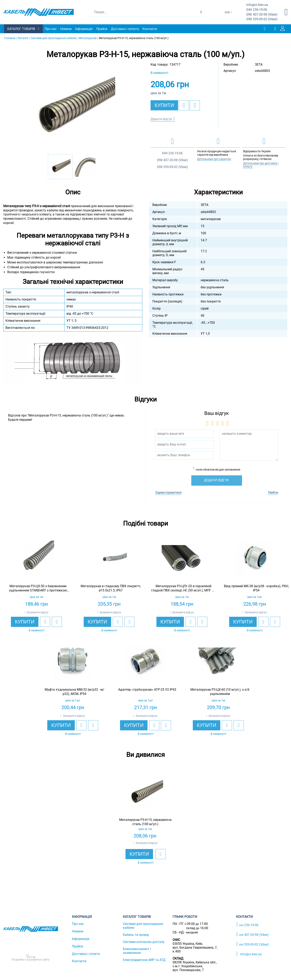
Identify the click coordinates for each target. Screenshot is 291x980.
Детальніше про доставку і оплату (261, 165)
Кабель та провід (136, 935)
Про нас (51, 29)
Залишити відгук (37, 612)
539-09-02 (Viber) (262, 19)
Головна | (10, 38)
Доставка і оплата (125, 29)
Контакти (150, 29)
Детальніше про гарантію (214, 159)
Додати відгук (161, 119)
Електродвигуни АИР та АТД (144, 960)
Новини (66, 29)
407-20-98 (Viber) (262, 15)
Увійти (273, 493)
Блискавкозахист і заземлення (137, 951)
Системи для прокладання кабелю (143, 926)
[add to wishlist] (184, 105)
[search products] (201, 12)
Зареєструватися (168, 493)
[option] (73, 108)
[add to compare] (195, 105)
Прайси (102, 29)
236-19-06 (257, 10)
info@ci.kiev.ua (249, 954)
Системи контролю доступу (144, 942)
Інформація (84, 29)
